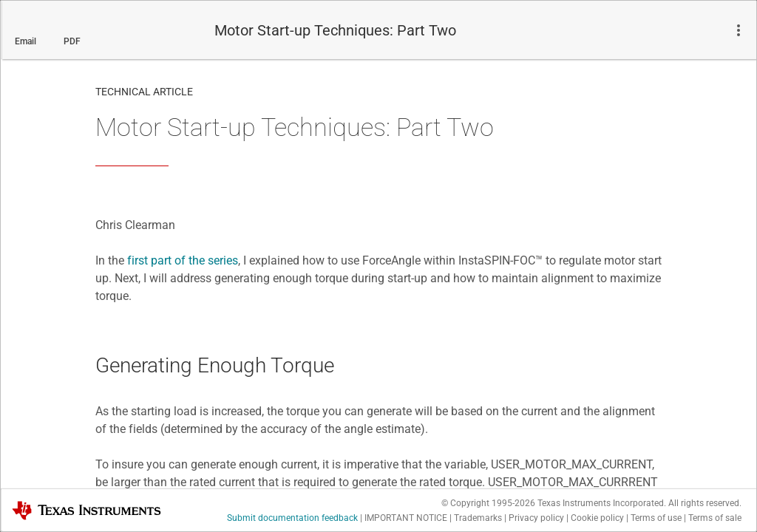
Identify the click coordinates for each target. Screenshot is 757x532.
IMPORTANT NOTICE (406, 518)
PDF (72, 41)
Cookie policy (597, 518)
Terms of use (656, 518)
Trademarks (478, 518)
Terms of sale (715, 518)
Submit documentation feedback (292, 518)
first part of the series (183, 260)
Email (26, 41)
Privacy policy (536, 518)
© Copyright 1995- (488, 503)
